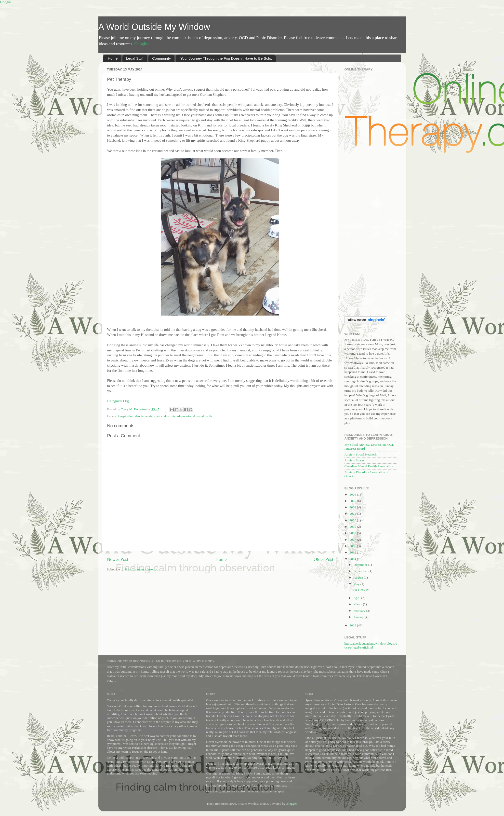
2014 (353, 559)
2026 (353, 494)
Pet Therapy (361, 589)
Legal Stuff (135, 58)
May (357, 584)
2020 (353, 520)
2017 (353, 540)
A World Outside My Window (154, 27)
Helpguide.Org (118, 401)
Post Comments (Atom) (141, 569)
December (361, 565)
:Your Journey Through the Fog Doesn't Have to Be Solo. (226, 58)
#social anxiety (145, 416)
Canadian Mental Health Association (369, 466)
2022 (353, 514)
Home (113, 58)
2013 (353, 625)
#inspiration (126, 416)
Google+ (7, 2)
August (359, 577)
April (358, 598)
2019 (353, 527)
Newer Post (118, 559)
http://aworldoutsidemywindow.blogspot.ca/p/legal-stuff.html (371, 645)
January (359, 617)
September (361, 571)
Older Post (323, 559)
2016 (353, 546)
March (358, 604)
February (360, 611)
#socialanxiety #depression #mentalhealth (184, 416)
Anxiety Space (354, 460)
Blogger (291, 804)
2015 (353, 552)
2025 (353, 501)
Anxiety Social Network (361, 454)
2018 (353, 533)
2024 (353, 507)
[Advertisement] (371, 235)
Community (161, 58)
